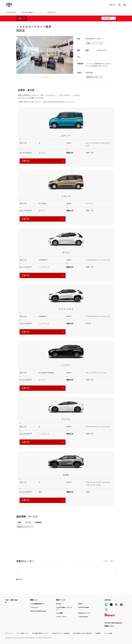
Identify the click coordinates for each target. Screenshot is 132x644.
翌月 (112, 561)
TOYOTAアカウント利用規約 (61, 633)
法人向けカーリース (84, 613)
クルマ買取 (59, 613)
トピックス (51, 13)
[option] (45, 55)
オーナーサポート (29, 13)
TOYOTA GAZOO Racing (38, 611)
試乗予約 (43, 161)
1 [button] (37, 78)
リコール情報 (108, 633)
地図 (95, 43)
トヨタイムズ (34, 607)
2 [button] (41, 78)
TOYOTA (9, 5)
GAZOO (58, 604)
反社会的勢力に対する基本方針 (82, 633)
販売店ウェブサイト (26, 527)
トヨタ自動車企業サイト (37, 604)
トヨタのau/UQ (83, 617)
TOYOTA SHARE (83, 607)
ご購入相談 (107, 18)
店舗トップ (22, 18)
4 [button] (50, 78)
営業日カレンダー (95, 77)
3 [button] (46, 78)
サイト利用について (23, 633)
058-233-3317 (102, 50)
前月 (106, 561)
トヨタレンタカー (61, 617)
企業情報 (98, 633)
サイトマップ (9, 633)
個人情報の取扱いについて (40, 633)
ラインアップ (11, 13)
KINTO (80, 604)
